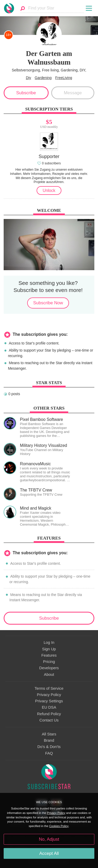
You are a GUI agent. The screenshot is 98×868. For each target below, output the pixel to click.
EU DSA (49, 707)
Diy (28, 78)
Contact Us (49, 720)
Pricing (49, 662)
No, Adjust (49, 839)
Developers (49, 668)
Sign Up (49, 649)
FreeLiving (64, 78)
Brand (49, 740)
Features (49, 655)
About (49, 674)
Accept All (49, 853)
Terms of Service (49, 688)
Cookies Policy (59, 826)
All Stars (49, 734)
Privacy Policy (49, 695)
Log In (49, 642)
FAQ (49, 753)
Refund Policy (49, 714)
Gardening (43, 78)
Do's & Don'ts (49, 747)
